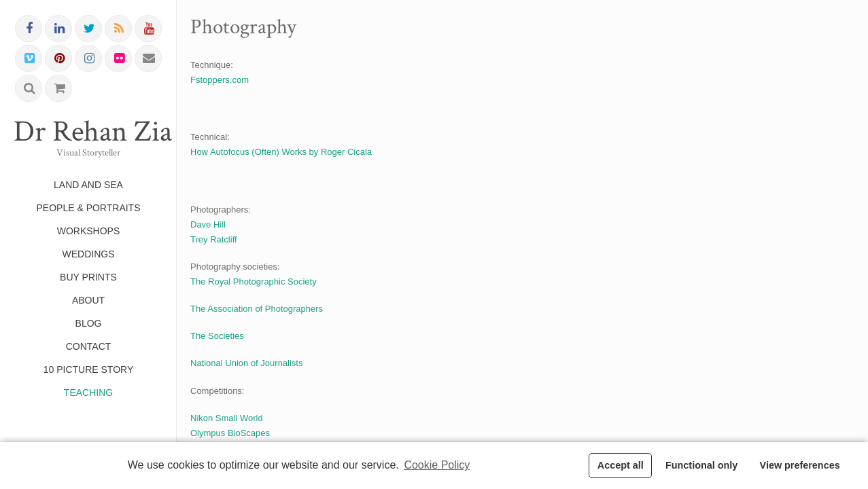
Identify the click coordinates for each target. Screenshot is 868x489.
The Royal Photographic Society (254, 282)
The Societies (217, 336)
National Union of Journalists (246, 363)
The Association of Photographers (257, 309)
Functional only (701, 465)
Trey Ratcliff (214, 239)
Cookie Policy (437, 465)
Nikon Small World (227, 418)
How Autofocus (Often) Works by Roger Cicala (281, 152)
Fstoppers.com (220, 80)
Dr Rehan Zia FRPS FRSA (88, 132)
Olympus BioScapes (230, 433)
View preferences (800, 465)
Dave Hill (208, 224)
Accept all (621, 465)
